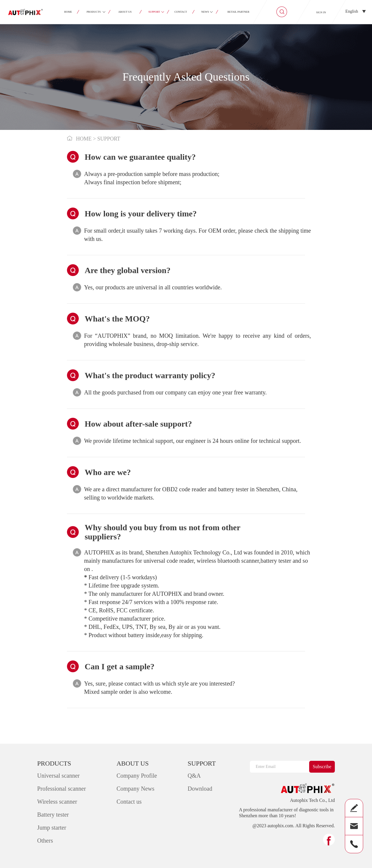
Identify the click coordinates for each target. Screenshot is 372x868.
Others (45, 841)
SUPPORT (154, 12)
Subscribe (322, 767)
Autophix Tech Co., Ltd (312, 800)
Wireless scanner (57, 802)
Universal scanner (58, 776)
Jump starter (52, 828)
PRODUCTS (94, 12)
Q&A (194, 776)
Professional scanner (62, 789)
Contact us (129, 802)
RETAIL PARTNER (238, 12)
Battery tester (53, 815)
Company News (135, 789)
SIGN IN (321, 12)
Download (200, 789)
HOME (68, 12)
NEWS (205, 12)
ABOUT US (125, 12)
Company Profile (137, 776)
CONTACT (181, 12)
